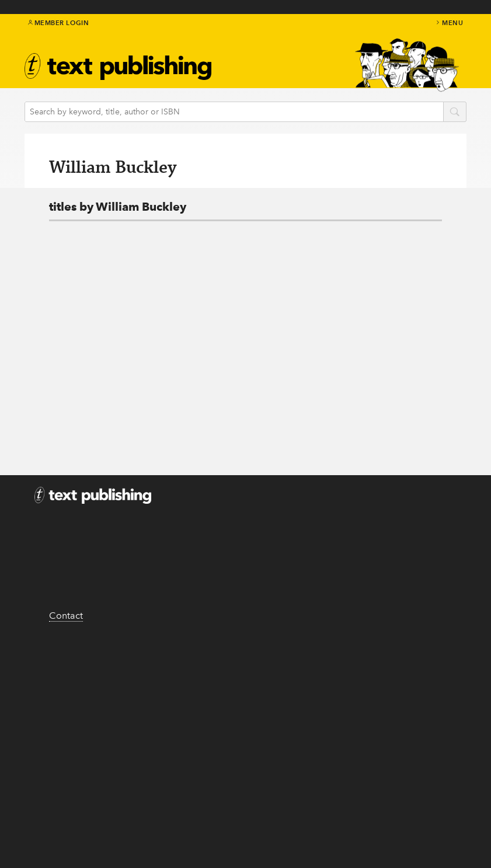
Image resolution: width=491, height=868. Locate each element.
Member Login (59, 23)
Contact (66, 616)
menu (449, 23)
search (455, 113)
